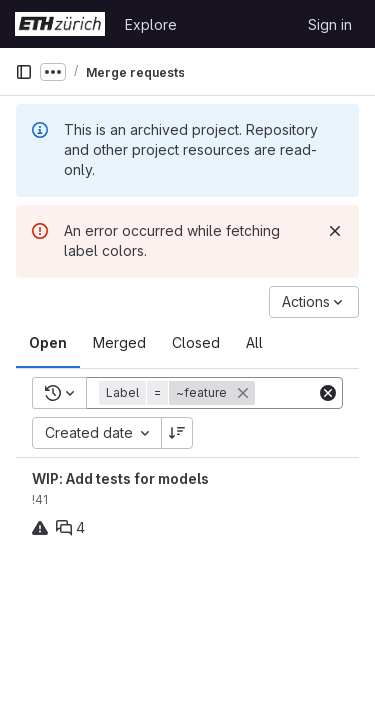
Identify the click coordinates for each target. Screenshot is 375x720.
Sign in (330, 24)
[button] (179, 393)
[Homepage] (60, 24)
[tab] (48, 343)
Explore (151, 24)
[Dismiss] (335, 231)
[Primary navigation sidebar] (24, 72)
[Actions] (314, 302)
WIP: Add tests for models (120, 478)
